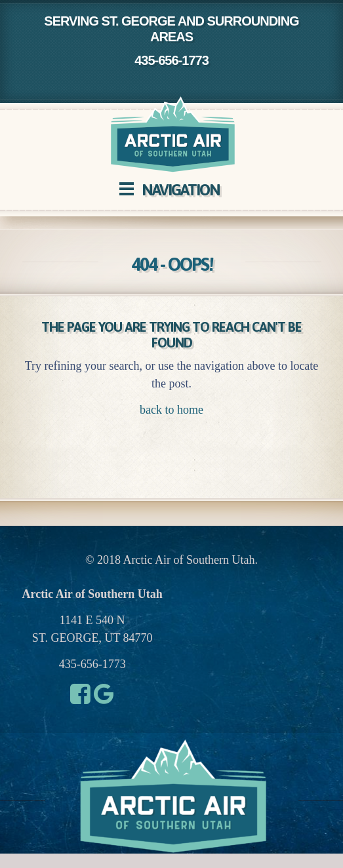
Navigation (181, 190)
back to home (171, 410)
